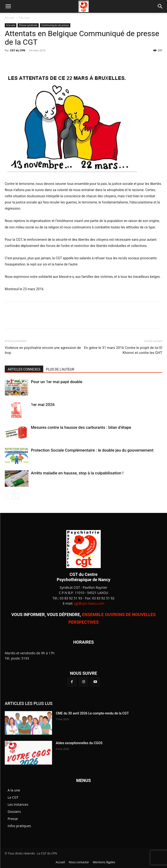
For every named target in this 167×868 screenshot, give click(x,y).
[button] (8, 6)
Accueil (9, 18)
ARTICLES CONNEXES (24, 369)
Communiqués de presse (55, 25)
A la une (24, 18)
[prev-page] (8, 496)
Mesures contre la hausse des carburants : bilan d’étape (81, 427)
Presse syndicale (28, 25)
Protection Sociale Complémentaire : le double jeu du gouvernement (92, 450)
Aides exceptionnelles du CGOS (79, 743)
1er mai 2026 (43, 405)
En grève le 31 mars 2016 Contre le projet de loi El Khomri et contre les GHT (123, 350)
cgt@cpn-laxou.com (89, 603)
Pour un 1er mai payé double (57, 382)
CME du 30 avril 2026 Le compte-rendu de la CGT (92, 713)
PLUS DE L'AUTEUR (60, 369)
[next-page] (15, 496)
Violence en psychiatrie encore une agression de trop (43, 350)
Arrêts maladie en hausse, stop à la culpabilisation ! (77, 473)
